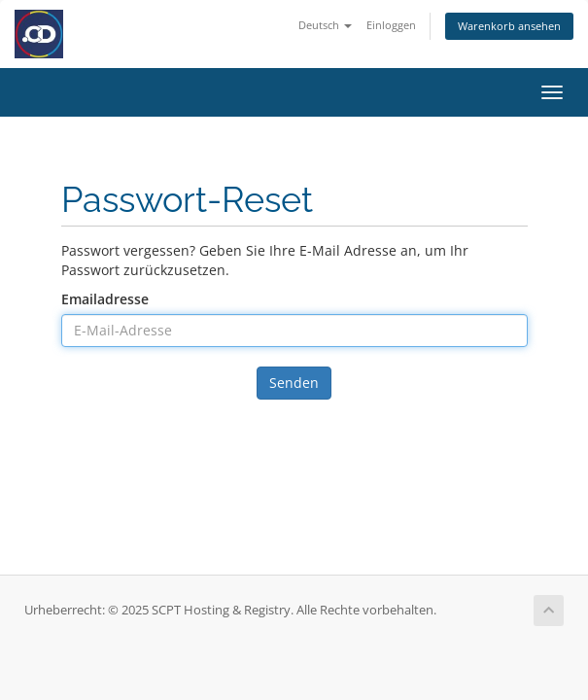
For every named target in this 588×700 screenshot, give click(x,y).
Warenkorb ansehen (509, 26)
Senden (294, 383)
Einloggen (391, 25)
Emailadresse (105, 299)
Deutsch (325, 25)
